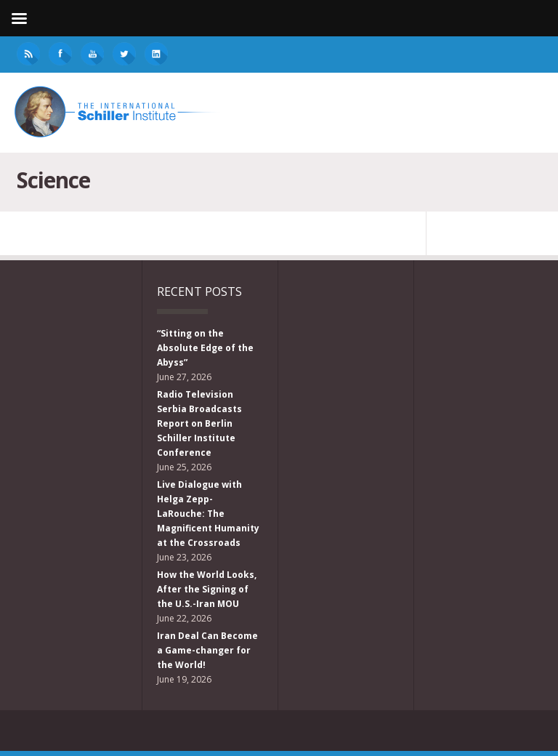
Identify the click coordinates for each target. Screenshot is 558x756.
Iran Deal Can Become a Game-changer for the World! (207, 650)
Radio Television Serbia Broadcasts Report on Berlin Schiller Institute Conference (199, 423)
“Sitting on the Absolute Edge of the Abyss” (205, 348)
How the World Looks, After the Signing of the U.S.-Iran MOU (207, 589)
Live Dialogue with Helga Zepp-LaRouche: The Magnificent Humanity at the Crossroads (208, 514)
